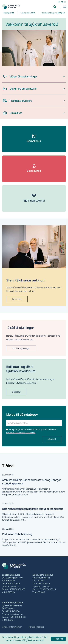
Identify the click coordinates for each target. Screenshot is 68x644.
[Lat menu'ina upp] (63, 7)
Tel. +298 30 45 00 (11, 583)
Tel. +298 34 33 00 (11, 611)
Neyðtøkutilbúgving (53, 13)
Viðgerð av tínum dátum (12, 627)
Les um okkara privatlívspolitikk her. (21, 433)
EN (65, 2)
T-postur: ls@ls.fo (10, 586)
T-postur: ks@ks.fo (41, 586)
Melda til (52, 439)
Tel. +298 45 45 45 (41, 583)
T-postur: (7, 614)
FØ (62, 2)
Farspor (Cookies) (37, 627)
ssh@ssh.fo (17, 614)
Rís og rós (58, 639)
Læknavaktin (28, 13)
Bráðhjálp (9, 13)
